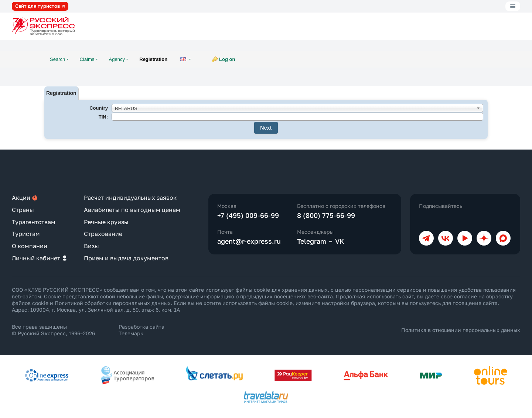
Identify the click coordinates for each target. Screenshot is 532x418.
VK (340, 241)
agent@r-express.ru (249, 241)
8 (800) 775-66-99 (326, 215)
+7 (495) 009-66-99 (248, 215)
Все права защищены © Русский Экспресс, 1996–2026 (53, 330)
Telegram (312, 241)
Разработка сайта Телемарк (141, 330)
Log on (227, 59)
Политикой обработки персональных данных (113, 303)
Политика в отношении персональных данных (461, 330)
